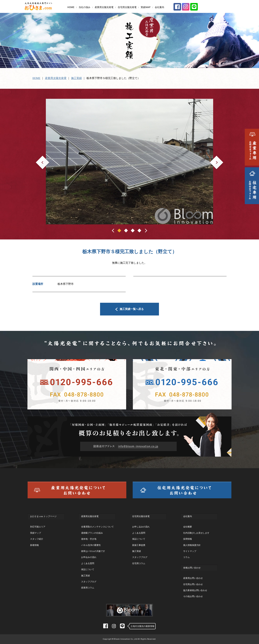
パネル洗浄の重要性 (91, 545)
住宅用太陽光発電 (127, 7)
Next (212, 158)
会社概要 (188, 527)
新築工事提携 (139, 545)
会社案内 (159, 7)
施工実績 (76, 78)
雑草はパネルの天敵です (93, 551)
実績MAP (146, 7)
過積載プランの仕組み (92, 533)
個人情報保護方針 (192, 545)
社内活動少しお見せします (196, 533)
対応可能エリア (38, 527)
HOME (71, 7)
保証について (88, 569)
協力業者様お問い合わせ (195, 590)
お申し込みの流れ (141, 527)
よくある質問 (88, 563)
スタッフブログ (89, 582)
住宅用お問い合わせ (193, 584)
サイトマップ (190, 551)
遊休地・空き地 (89, 539)
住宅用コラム (139, 563)
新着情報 (34, 545)
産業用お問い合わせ (193, 578)
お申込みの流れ (89, 557)
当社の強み (84, 7)
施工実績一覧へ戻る (130, 309)
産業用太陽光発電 (104, 7)
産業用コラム (88, 588)
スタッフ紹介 (37, 539)
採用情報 (188, 539)
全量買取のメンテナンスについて (97, 527)
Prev (38, 158)
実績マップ (36, 533)
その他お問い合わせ (193, 596)
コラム (186, 557)
